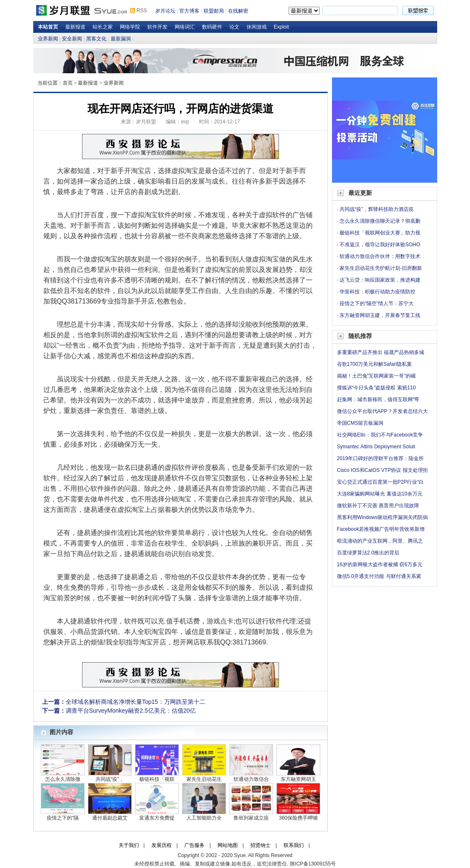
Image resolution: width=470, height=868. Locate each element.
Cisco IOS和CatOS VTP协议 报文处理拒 (382, 470)
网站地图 (228, 845)
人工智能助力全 (204, 818)
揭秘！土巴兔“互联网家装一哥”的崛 (377, 376)
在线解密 (238, 11)
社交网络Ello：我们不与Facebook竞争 (380, 435)
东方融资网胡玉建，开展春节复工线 (380, 315)
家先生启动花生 (204, 779)
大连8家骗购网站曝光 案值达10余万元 (380, 494)
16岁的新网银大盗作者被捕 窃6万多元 (380, 564)
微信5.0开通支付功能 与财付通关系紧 (379, 576)
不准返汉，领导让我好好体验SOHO (380, 245)
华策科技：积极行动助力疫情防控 (377, 292)
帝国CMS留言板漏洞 (360, 423)
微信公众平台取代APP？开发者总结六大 (382, 411)
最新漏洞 (121, 39)
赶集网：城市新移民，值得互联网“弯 (378, 399)
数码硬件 (212, 27)
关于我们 (129, 845)
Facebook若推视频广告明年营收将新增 (381, 529)
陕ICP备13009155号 (313, 864)
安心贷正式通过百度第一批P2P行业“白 (381, 482)
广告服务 (194, 845)
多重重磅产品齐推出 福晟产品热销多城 (381, 352)
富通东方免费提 (157, 818)
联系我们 (294, 845)
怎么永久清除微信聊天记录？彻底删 (380, 221)
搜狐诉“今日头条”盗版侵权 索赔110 (376, 388)
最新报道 (75, 27)
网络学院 (130, 27)
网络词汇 (185, 27)
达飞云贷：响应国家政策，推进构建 (380, 280)
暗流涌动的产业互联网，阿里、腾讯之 (380, 541)
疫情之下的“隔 (63, 818)
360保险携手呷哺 (298, 818)
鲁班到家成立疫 (251, 818)
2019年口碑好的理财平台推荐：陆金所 (381, 458)
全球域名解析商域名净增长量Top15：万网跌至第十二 (135, 702)
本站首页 (48, 27)
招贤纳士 (260, 845)
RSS (142, 11)
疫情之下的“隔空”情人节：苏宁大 (377, 304)
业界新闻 (48, 39)
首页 (68, 83)
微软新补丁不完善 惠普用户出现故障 (378, 506)
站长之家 (103, 27)
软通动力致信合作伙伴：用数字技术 (380, 256)
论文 (234, 27)
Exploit (281, 27)
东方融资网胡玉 (298, 779)
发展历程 (162, 845)
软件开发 (157, 27)
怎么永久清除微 (63, 779)
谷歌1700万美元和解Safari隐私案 (374, 364)
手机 (180, 621)
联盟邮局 (214, 11)
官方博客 (189, 11)
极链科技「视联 (157, 779)
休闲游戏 (257, 27)
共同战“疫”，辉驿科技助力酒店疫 (377, 209)
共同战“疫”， (110, 779)
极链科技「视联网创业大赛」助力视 (380, 233)
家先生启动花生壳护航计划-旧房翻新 (381, 268)
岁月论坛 (165, 11)
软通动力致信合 (251, 779)
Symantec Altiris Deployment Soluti (376, 447)
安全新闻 (72, 39)
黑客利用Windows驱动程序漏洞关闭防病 (383, 517)
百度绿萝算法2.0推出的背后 (368, 553)
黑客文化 (96, 39)
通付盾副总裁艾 (110, 818)
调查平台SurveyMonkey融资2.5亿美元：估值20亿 (131, 711)
